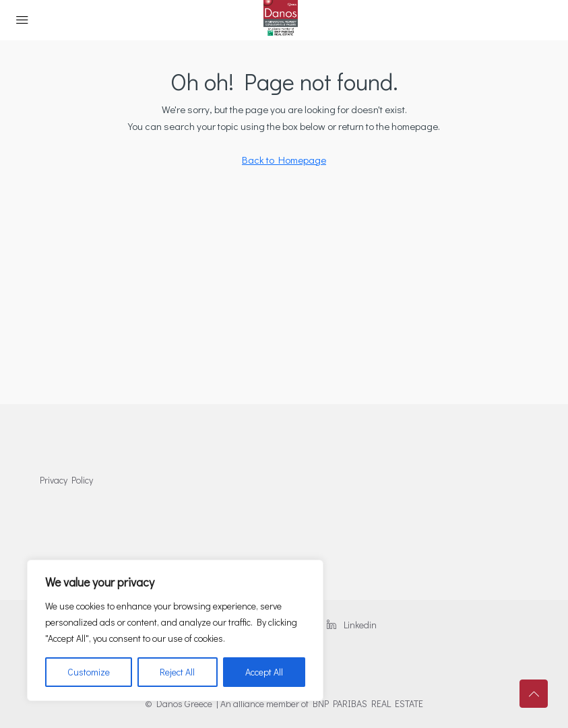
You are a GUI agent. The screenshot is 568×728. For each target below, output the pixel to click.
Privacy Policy (66, 480)
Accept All (264, 672)
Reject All (177, 672)
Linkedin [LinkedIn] (352, 625)
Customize (89, 672)
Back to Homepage (284, 160)
